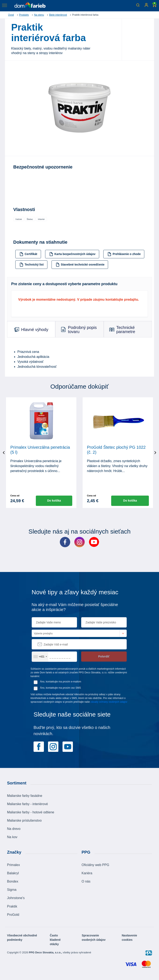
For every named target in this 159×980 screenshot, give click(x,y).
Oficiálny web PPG (95, 865)
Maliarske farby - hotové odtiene (31, 812)
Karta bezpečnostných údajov (72, 254)
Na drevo (14, 829)
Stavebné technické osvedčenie (80, 265)
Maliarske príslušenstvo (24, 820)
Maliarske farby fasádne (25, 796)
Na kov (12, 837)
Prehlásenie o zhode (124, 254)
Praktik (12, 906)
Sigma (12, 890)
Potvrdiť (104, 656)
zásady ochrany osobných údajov (109, 702)
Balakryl (13, 873)
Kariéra (87, 873)
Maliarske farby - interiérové (27, 804)
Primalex (13, 865)
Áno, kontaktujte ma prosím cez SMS (60, 688)
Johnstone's (16, 898)
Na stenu (39, 15)
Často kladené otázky (55, 940)
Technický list (32, 265)
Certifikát (28, 254)
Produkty (24, 15)
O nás (86, 881)
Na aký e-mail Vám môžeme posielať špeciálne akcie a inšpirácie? (75, 607)
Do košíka (54, 501)
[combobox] (40, 657)
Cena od (15, 496)
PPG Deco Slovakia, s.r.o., (46, 952)
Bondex (13, 881)
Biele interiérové (58, 15)
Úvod (11, 15)
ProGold (13, 915)
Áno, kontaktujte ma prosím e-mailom (61, 682)
